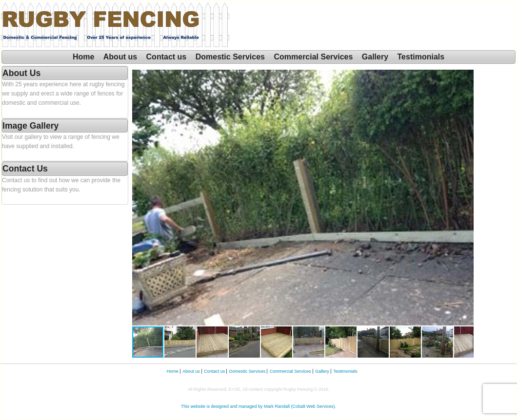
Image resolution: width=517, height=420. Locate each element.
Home (83, 57)
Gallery (375, 57)
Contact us (167, 57)
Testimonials (421, 57)
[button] (465, 197)
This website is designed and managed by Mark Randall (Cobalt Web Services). (258, 406)
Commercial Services (313, 57)
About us (120, 57)
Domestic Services (230, 57)
